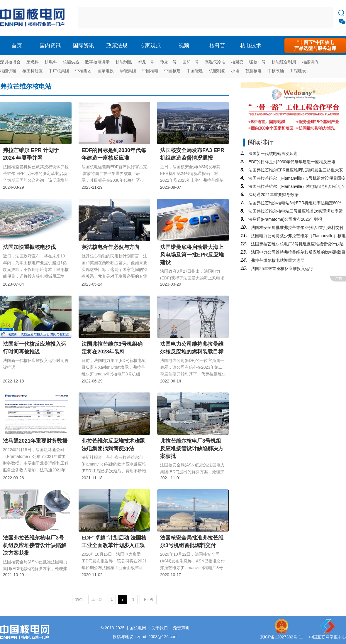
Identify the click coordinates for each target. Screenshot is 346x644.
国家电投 (106, 71)
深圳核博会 (10, 62)
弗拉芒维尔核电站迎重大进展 (277, 260)
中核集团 (83, 71)
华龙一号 (146, 62)
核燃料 (51, 62)
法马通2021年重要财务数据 (273, 195)
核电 (34, 18)
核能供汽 (310, 62)
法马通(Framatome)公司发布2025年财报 (285, 219)
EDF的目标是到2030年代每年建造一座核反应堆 (291, 162)
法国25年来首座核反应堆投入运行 (281, 269)
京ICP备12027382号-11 (281, 637)
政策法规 (117, 45)
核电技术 (251, 45)
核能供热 (71, 62)
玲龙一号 (168, 62)
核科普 (217, 45)
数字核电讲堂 (97, 62)
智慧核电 (253, 71)
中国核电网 (136, 628)
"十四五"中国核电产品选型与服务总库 (315, 45)
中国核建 (172, 71)
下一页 (148, 599)
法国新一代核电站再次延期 (272, 154)
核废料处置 (33, 71)
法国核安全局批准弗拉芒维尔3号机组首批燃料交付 (297, 227)
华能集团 (128, 71)
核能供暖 (8, 71)
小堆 (235, 71)
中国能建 (195, 71)
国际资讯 (84, 45)
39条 (79, 599)
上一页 (97, 599)
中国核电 (150, 71)
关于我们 (160, 628)
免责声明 (181, 628)
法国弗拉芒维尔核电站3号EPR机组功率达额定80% (294, 203)
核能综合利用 (284, 62)
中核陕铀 (276, 71)
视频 (184, 45)
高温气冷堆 (215, 62)
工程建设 (298, 71)
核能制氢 (124, 62)
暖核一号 (257, 62)
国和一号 (191, 62)
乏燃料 (33, 62)
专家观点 (150, 45)
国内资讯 (50, 45)
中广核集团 (59, 71)
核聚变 (237, 62)
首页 (17, 45)
